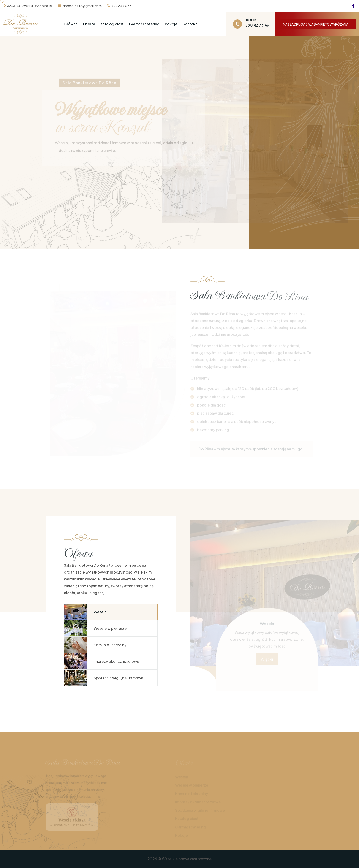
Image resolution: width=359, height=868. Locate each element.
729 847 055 (121, 6)
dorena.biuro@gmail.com (82, 6)
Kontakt (190, 24)
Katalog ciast (112, 24)
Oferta (89, 24)
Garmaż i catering (144, 24)
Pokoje (171, 24)
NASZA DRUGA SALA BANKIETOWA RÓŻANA (316, 24)
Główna (71, 24)
